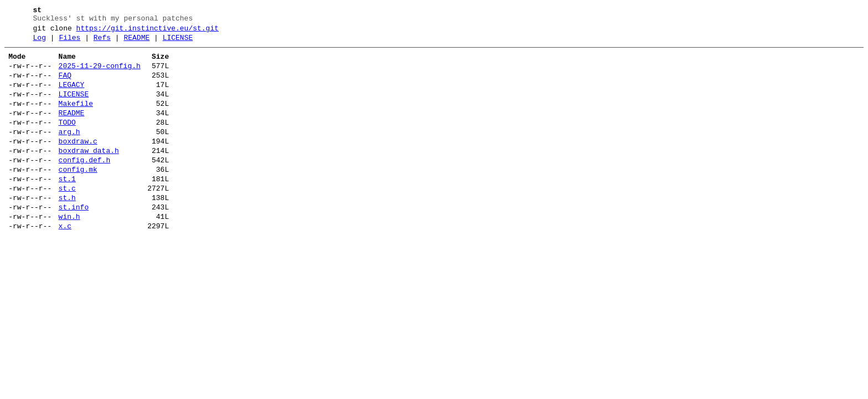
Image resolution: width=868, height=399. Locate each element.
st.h (67, 229)
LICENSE (178, 43)
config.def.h (85, 185)
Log (40, 43)
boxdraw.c (78, 163)
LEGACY (72, 96)
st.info (74, 241)
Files (69, 43)
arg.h (69, 152)
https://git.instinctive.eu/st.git (148, 32)
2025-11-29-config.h (100, 74)
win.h (69, 252)
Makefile (76, 119)
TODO (67, 141)
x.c (65, 263)
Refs (102, 43)
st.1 (67, 207)
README (136, 43)
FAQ (65, 85)
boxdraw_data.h (89, 174)
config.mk (78, 196)
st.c (67, 218)
